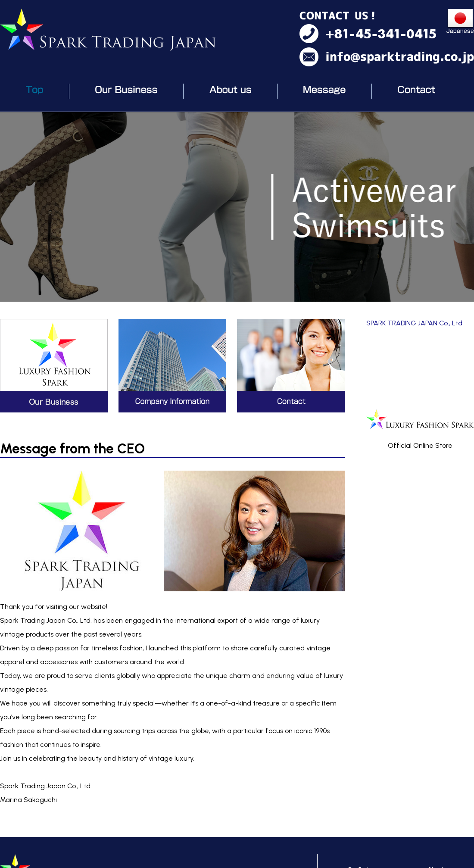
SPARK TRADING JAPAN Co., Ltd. (415, 323)
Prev (11, 207)
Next (463, 207)
